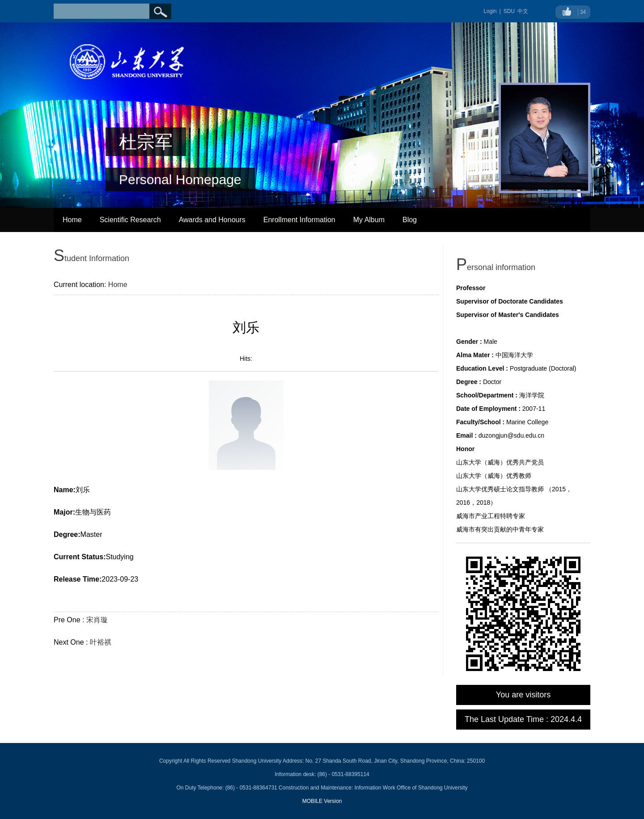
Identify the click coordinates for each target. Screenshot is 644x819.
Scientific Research (130, 220)
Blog (410, 220)
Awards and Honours (212, 220)
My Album (369, 220)
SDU (509, 11)
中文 (523, 11)
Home (72, 220)
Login (490, 11)
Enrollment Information (299, 220)
